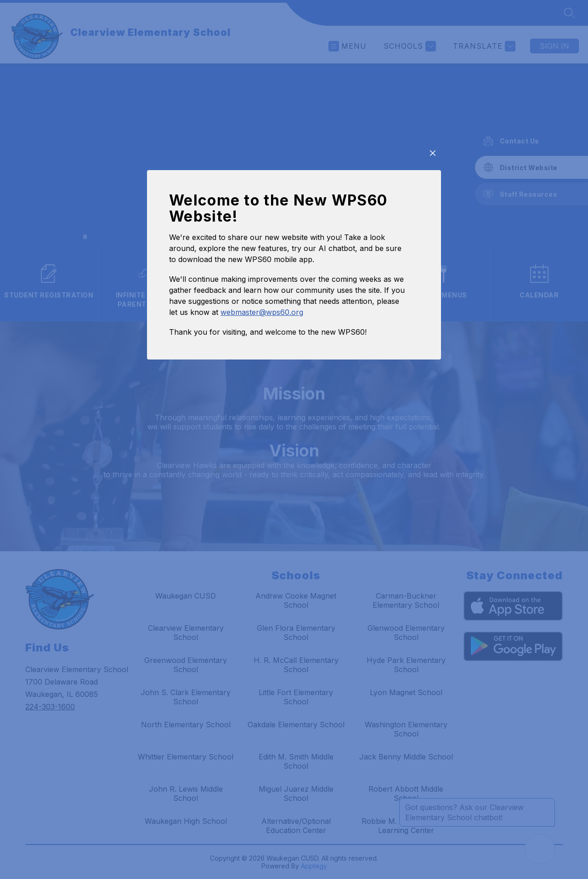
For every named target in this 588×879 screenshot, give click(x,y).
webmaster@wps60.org (262, 385)
